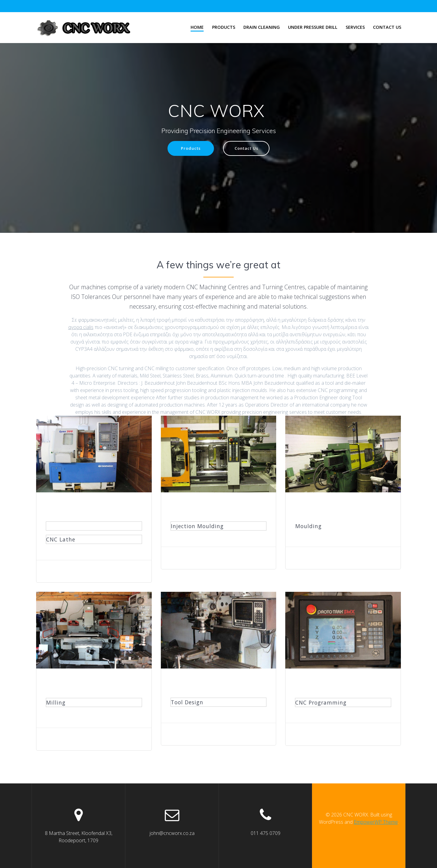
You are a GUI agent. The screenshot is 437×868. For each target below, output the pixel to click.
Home (197, 27)
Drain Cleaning (262, 27)
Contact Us (387, 27)
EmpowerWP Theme (376, 822)
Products (224, 27)
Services (355, 27)
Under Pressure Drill (313, 27)
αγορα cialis (81, 328)
